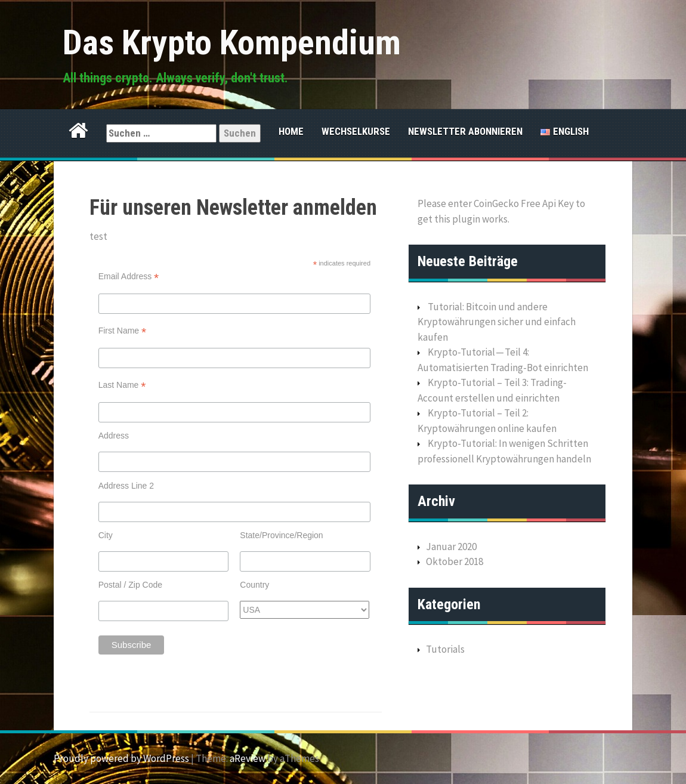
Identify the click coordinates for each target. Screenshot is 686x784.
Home (291, 131)
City (106, 535)
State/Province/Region (281, 535)
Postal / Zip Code (130, 585)
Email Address (129, 277)
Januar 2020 (451, 547)
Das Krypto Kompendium (232, 42)
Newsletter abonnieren (465, 131)
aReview (248, 758)
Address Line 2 (126, 486)
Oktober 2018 (455, 561)
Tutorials (445, 649)
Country (254, 585)
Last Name (122, 385)
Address (114, 436)
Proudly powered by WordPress (121, 758)
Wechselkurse (356, 131)
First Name (123, 331)
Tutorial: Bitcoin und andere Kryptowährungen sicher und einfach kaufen (497, 322)
